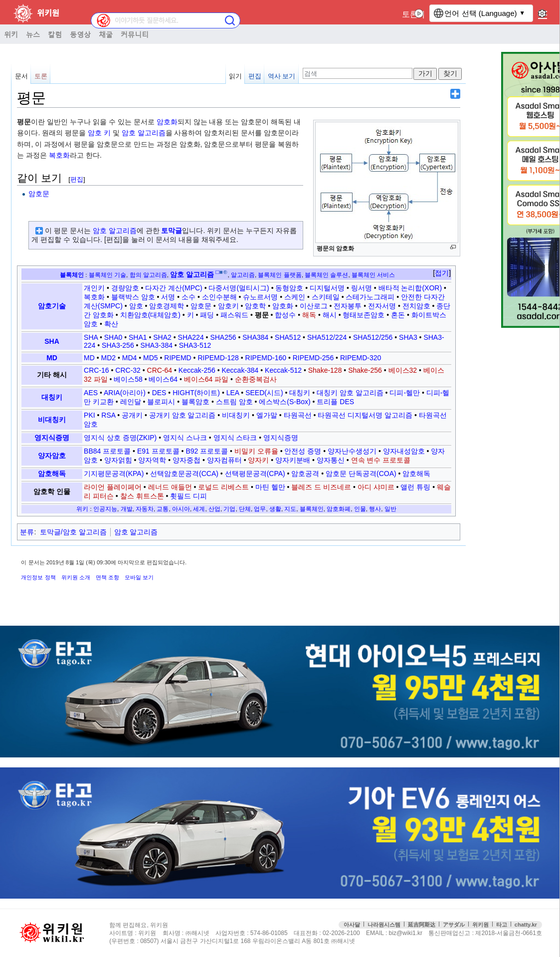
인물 (360, 509)
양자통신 (331, 460)
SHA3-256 (118, 345)
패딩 (207, 315)
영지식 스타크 (235, 438)
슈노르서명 (260, 297)
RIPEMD (178, 358)
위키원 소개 (76, 577)
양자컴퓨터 (224, 460)
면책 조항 (107, 577)
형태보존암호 (364, 315)
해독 (309, 315)
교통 (163, 509)
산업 (214, 509)
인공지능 (105, 509)
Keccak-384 (240, 370)
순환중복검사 (256, 379)
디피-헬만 (405, 393)
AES (91, 393)
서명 (168, 297)
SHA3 (408, 337)
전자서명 (382, 306)
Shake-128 (325, 370)
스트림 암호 (234, 402)
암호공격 (305, 474)
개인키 (94, 288)
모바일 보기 (139, 577)
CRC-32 (128, 370)
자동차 (145, 509)
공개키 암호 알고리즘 (183, 415)
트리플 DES (335, 402)
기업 (229, 509)
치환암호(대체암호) (150, 315)
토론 (410, 14)
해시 (330, 315)
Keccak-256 (197, 370)
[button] (442, 273)
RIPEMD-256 (313, 358)
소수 (188, 297)
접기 (442, 273)
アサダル (454, 925)
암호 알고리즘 (144, 133)
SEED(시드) (264, 393)
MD (52, 358)
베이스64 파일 (206, 379)
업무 (260, 509)
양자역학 (152, 460)
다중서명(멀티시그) (239, 288)
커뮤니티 (135, 34)
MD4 (130, 358)
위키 (11, 34)
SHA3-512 (195, 345)
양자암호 (52, 456)
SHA (52, 341)
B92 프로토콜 (207, 451)
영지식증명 (52, 438)
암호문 (39, 194)
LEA (233, 393)
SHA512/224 (327, 337)
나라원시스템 (384, 925)
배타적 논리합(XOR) (410, 288)
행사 (375, 509)
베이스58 (128, 379)
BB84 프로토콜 (107, 451)
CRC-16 (96, 370)
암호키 (228, 306)
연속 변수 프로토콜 (381, 460)
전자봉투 (348, 306)
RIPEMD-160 (266, 358)
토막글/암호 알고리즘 (73, 532)
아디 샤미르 (376, 487)
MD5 (151, 358)
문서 (21, 76)
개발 (127, 509)
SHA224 (191, 337)
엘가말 (267, 415)
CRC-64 (160, 370)
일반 (390, 509)
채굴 (106, 34)
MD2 (109, 358)
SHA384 (255, 337)
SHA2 (162, 337)
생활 (275, 509)
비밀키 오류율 (256, 451)
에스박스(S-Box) (284, 402)
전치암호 (416, 306)
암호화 (167, 122)
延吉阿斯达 (422, 925)
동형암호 (289, 288)
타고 (502, 925)
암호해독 (52, 474)
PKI (90, 415)
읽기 (235, 76)
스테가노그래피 (370, 297)
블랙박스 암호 (133, 297)
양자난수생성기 (352, 451)
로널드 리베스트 (223, 487)
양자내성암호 (404, 451)
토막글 (172, 231)
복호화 (59, 155)
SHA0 (113, 337)
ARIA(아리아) (125, 393)
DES (159, 393)
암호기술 (52, 306)
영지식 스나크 (185, 438)
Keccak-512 (283, 370)
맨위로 (544, 922)
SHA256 (223, 337)
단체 (245, 509)
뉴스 (33, 34)
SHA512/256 (373, 337)
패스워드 (234, 315)
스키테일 (326, 297)
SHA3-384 (156, 345)
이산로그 (314, 306)
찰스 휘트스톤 (142, 496)
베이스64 (163, 379)
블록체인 (72, 275)
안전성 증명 (303, 451)
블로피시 (161, 402)
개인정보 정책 (38, 577)
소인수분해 (219, 297)
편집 (255, 76)
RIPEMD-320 (361, 358)
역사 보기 (282, 76)
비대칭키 (52, 420)
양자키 (258, 460)
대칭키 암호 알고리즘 (350, 393)
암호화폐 (339, 509)
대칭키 (52, 397)
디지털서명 (327, 288)
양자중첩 (187, 460)
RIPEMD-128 (218, 358)
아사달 (352, 925)
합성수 (285, 315)
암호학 (255, 306)
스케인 (295, 297)
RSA (108, 415)
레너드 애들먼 (170, 487)
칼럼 (55, 34)
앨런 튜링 (415, 487)
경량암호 (125, 288)
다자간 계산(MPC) (174, 288)
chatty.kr (526, 925)
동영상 (80, 34)
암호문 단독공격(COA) (361, 474)
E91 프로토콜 (158, 451)
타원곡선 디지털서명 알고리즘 (365, 415)
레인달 (131, 402)
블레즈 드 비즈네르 (321, 487)
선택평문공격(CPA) (255, 474)
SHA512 (288, 337)
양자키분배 (293, 460)
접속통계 (471, 922)
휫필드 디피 (188, 496)
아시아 (181, 509)
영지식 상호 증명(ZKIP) (120, 438)
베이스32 (403, 370)
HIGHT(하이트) (196, 393)
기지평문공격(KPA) (114, 474)
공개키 (132, 415)
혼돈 (398, 315)
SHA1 (138, 337)
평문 (262, 315)
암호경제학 (167, 306)
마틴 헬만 (270, 487)
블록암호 (195, 402)
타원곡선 (298, 415)
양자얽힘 (118, 460)
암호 (95, 133)
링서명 (362, 288)
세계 (199, 509)
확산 (111, 324)
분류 (27, 532)
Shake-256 (365, 370)
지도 (290, 509)
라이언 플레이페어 (113, 487)
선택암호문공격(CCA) (184, 474)
